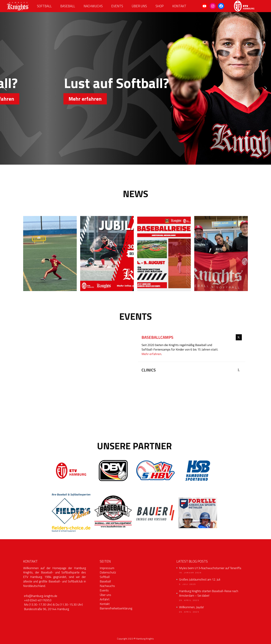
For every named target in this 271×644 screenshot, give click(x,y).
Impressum (107, 568)
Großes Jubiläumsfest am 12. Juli (200, 579)
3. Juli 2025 (188, 584)
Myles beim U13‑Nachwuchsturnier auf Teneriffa (210, 568)
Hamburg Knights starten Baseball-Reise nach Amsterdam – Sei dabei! (209, 593)
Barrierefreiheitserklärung (116, 608)
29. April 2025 (189, 600)
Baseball (105, 581)
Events (104, 590)
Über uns (105, 595)
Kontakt (105, 604)
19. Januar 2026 (190, 573)
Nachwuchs (107, 586)
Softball (105, 577)
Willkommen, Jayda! (191, 607)
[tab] (192, 338)
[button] (5, 88)
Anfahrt (105, 599)
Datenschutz (108, 572)
